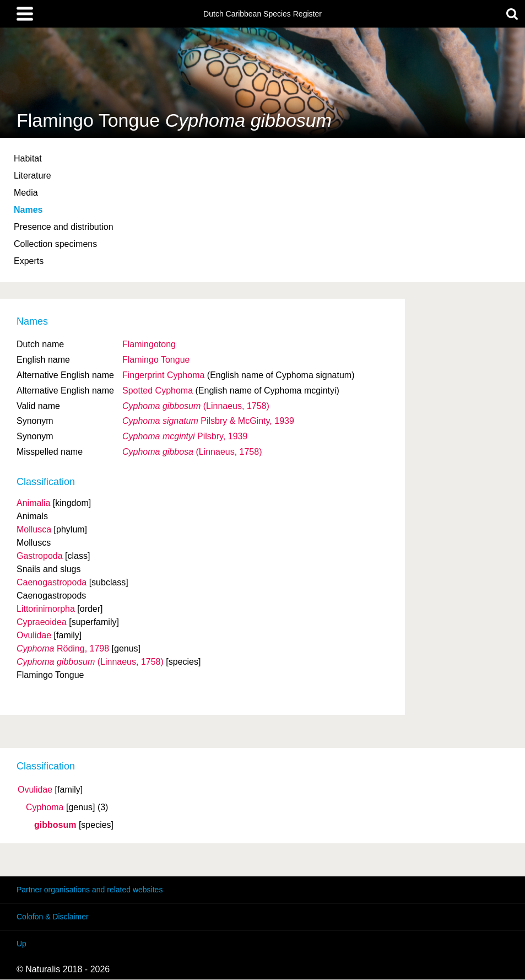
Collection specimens (55, 244)
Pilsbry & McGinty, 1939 (208, 421)
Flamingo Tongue (156, 360)
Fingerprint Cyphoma (163, 375)
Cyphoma (45, 807)
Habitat (28, 158)
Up (21, 944)
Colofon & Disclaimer (53, 917)
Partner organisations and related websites (90, 890)
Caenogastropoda (52, 582)
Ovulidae (35, 790)
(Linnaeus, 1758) (196, 406)
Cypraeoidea (42, 622)
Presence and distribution (64, 227)
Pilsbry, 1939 (185, 436)
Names (28, 210)
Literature (33, 176)
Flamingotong (149, 344)
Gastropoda (40, 556)
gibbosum (55, 825)
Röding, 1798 (63, 648)
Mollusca (34, 529)
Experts (29, 261)
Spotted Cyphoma (158, 391)
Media (26, 193)
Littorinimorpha (46, 609)
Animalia (33, 503)
